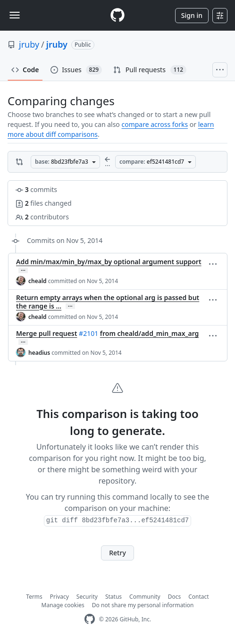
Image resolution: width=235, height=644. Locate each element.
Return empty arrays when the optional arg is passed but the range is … (108, 302)
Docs (175, 597)
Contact (198, 597)
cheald (38, 281)
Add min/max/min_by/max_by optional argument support (109, 262)
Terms (34, 597)
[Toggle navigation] (15, 15)
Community (145, 597)
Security (87, 597)
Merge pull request (46, 333)
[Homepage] (117, 15)
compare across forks (155, 124)
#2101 (88, 333)
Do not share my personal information (143, 605)
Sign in (192, 15)
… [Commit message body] (23, 270)
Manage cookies (63, 605)
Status (113, 597)
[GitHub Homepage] (90, 619)
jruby (29, 44)
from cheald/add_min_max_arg (150, 333)
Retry (117, 553)
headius (39, 353)
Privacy (59, 597)
